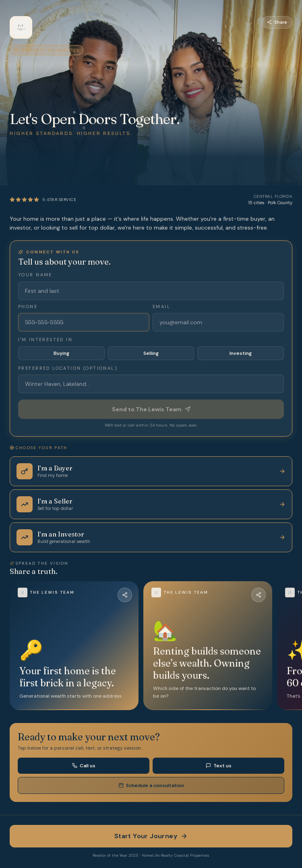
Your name (35, 275)
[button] (74, 646)
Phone (28, 307)
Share (277, 22)
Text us (219, 766)
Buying (61, 353)
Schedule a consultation (151, 785)
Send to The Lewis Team (151, 409)
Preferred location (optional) (68, 368)
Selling (151, 353)
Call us (84, 766)
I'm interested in (45, 340)
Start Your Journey (151, 836)
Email (161, 307)
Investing (241, 353)
